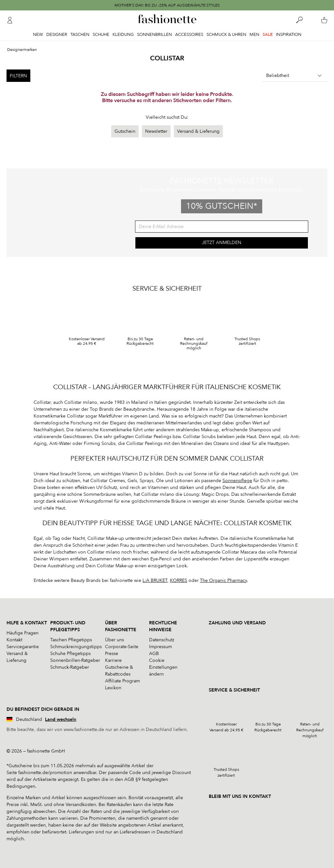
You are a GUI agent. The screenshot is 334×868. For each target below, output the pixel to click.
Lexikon (113, 688)
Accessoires (189, 35)
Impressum (160, 647)
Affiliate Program (122, 681)
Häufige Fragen (23, 633)
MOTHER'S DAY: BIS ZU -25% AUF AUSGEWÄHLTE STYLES (167, 5)
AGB (154, 654)
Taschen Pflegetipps (71, 640)
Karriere (113, 660)
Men (254, 35)
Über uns (114, 640)
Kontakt (14, 640)
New (38, 35)
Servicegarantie (23, 647)
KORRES (179, 580)
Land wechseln (61, 719)
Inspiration (289, 35)
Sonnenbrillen (154, 35)
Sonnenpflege (237, 481)
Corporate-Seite (122, 647)
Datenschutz (162, 640)
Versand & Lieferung (198, 131)
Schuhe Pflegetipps (70, 654)
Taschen (80, 35)
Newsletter (156, 131)
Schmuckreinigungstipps (76, 647)
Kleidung (123, 35)
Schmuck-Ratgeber (70, 667)
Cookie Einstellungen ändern (163, 667)
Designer (57, 35)
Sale (268, 35)
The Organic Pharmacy (223, 580)
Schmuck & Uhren (226, 35)
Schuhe (101, 35)
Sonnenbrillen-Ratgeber (75, 660)
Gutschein (125, 131)
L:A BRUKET (155, 580)
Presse (112, 654)
